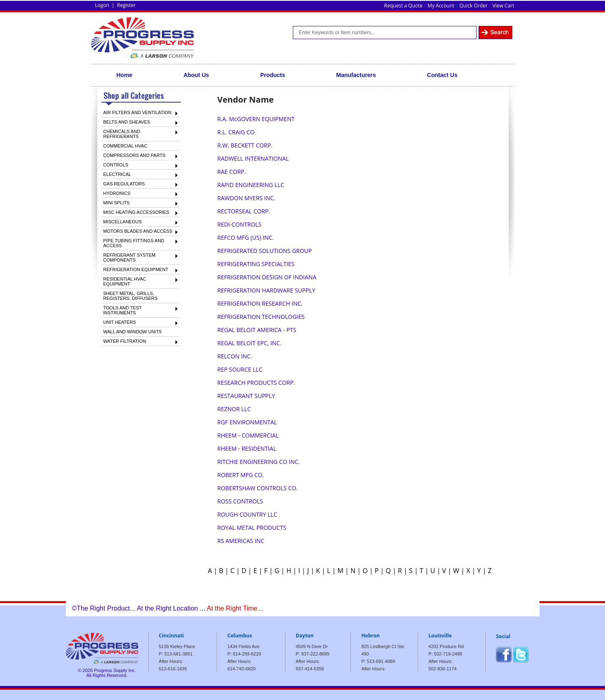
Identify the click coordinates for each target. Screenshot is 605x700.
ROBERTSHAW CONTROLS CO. (258, 488)
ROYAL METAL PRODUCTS (252, 528)
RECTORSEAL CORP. (244, 211)
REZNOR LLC (234, 409)
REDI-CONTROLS (239, 224)
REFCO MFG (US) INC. (246, 238)
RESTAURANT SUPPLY (246, 396)
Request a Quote (403, 6)
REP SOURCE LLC (240, 369)
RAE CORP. (232, 172)
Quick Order (474, 6)
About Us (196, 75)
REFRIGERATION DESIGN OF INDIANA (267, 277)
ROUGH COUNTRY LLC (248, 514)
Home (125, 75)
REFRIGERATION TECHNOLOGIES (261, 317)
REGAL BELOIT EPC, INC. (250, 343)
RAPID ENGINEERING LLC (251, 185)
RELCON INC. (235, 356)
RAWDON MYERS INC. (246, 198)
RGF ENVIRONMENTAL (247, 422)
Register (126, 5)
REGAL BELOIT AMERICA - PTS (257, 330)
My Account (441, 6)
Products (273, 75)
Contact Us (442, 75)
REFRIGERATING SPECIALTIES (256, 264)
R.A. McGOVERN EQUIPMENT (256, 119)
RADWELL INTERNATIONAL (253, 158)
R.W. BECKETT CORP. (245, 145)
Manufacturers (356, 75)
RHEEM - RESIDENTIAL (247, 448)
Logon (102, 5)
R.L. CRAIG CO (236, 132)
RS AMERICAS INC (241, 541)
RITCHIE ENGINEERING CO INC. (259, 462)
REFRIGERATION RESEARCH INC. (260, 303)
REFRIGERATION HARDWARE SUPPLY (266, 290)
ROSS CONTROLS (240, 501)
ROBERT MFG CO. (241, 475)
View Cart (503, 6)
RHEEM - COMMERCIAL (248, 435)
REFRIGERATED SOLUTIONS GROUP (265, 251)
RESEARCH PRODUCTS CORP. (256, 383)
